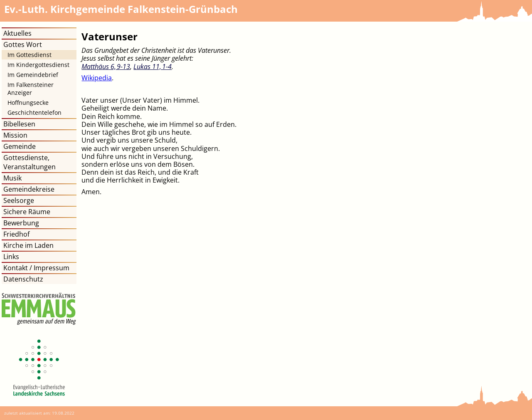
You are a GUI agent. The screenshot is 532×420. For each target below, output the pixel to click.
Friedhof (16, 234)
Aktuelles (17, 33)
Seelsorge (19, 200)
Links (11, 257)
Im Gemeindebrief (33, 75)
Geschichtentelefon (34, 112)
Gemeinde (20, 146)
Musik (12, 178)
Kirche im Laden (28, 245)
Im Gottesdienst (30, 55)
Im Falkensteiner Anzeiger (31, 89)
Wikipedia (97, 78)
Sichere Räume (27, 212)
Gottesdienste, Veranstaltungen (30, 162)
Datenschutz (23, 279)
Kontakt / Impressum (36, 268)
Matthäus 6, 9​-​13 (106, 67)
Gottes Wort (23, 44)
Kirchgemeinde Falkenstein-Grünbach (121, 9)
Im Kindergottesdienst (38, 65)
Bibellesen (19, 124)
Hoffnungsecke (28, 103)
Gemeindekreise (29, 189)
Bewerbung (21, 223)
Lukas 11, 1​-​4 (153, 67)
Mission (15, 135)
